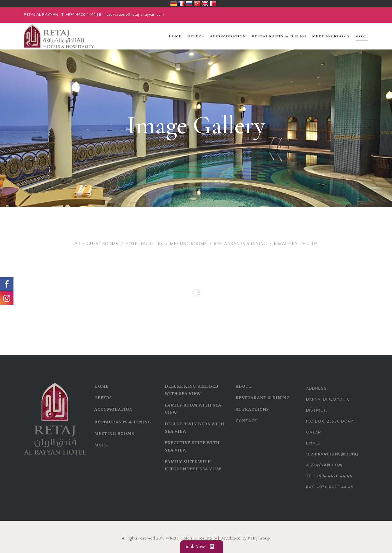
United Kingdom (205, 3)
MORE (101, 445)
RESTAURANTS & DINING (123, 422)
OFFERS (103, 398)
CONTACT (247, 421)
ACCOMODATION (113, 409)
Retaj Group (259, 538)
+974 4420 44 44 (334, 476)
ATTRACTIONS (252, 409)
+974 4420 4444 (81, 15)
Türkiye (197, 3)
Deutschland (174, 3)
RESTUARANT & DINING (263, 398)
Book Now (202, 547)
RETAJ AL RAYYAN (41, 15)
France (181, 3)
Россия (189, 3)
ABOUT (244, 386)
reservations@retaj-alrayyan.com (134, 15)
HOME (101, 386)
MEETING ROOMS (114, 434)
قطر (213, 3)
